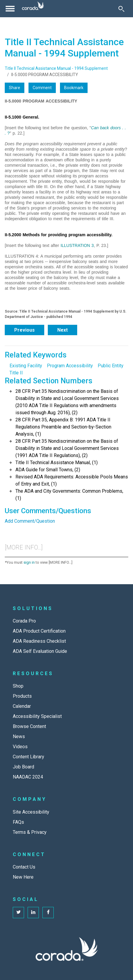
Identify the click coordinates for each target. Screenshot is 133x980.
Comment (42, 88)
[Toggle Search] (121, 9)
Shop (18, 686)
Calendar (22, 706)
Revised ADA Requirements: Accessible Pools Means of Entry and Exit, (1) (72, 480)
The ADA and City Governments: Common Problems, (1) (69, 495)
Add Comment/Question (30, 521)
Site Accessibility (31, 812)
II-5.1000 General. (22, 117)
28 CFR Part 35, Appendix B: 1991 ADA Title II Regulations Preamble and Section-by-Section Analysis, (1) (63, 427)
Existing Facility (26, 366)
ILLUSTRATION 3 (77, 245)
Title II (16, 373)
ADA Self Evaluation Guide (40, 651)
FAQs (18, 822)
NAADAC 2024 (28, 777)
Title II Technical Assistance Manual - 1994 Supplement (56, 68)
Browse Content (29, 726)
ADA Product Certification (39, 631)
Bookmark (74, 88)
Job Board (23, 767)
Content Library (28, 757)
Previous (24, 330)
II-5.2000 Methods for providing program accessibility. (59, 235)
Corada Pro (24, 621)
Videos (20, 747)
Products (22, 696)
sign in (29, 562)
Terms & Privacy (30, 832)
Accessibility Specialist (37, 716)
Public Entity (111, 366)
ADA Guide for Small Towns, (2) (48, 470)
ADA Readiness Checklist (39, 641)
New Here (23, 877)
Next (62, 330)
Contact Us (24, 867)
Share (15, 88)
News (19, 736)
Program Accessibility (70, 366)
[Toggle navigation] (10, 9)
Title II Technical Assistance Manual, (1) (57, 463)
